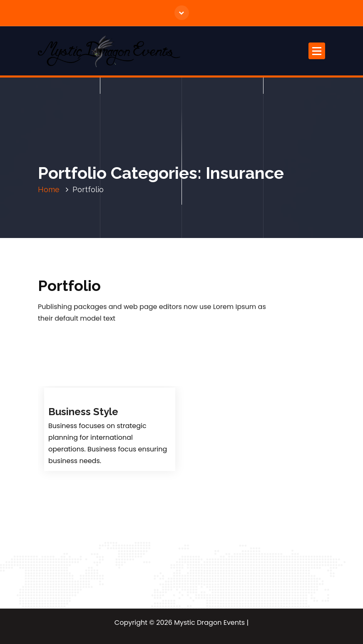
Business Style (83, 412)
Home (49, 189)
